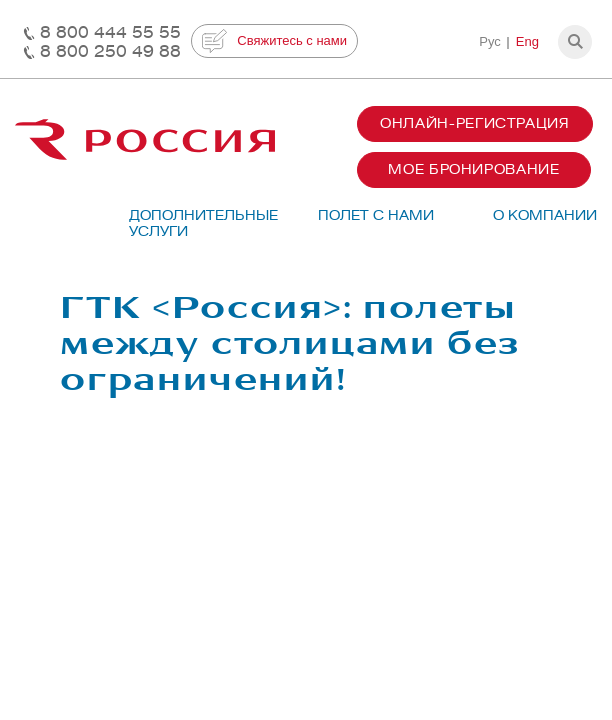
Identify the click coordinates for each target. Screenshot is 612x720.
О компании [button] (545, 215)
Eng (527, 41)
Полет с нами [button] (376, 215)
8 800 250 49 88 (110, 51)
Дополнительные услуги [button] (194, 223)
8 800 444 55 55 (110, 32)
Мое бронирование (473, 169)
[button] (575, 42)
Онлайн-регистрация (475, 123)
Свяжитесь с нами (274, 41)
